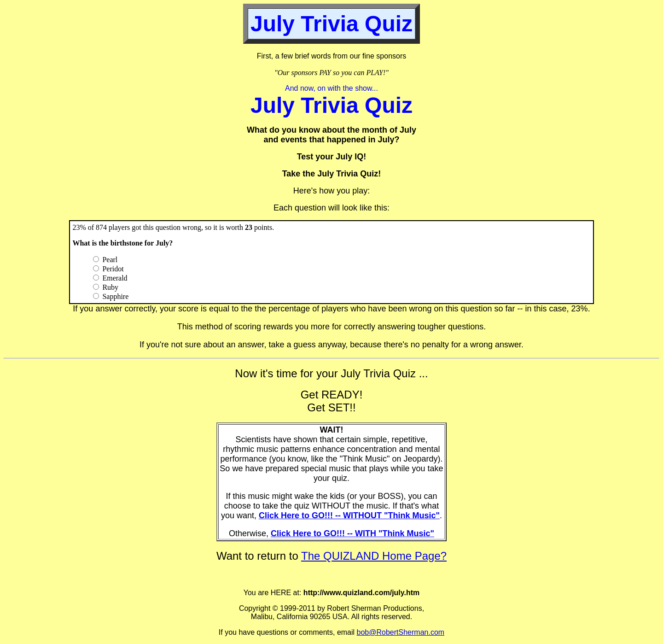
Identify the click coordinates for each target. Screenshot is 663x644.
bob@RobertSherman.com (401, 632)
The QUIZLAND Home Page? (374, 556)
